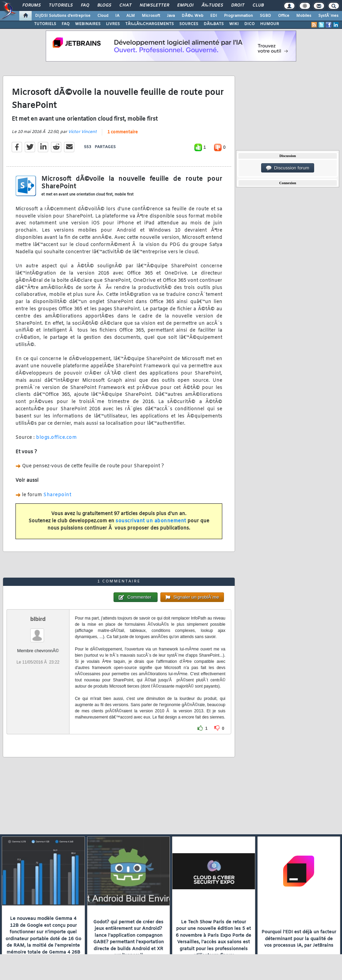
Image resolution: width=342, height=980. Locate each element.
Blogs (104, 5)
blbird (38, 619)
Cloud (103, 16)
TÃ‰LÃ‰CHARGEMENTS (149, 24)
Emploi (185, 5)
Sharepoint (57, 495)
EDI (214, 16)
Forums (31, 5)
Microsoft (151, 16)
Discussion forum (288, 168)
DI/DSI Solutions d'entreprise (63, 16)
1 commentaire (122, 132)
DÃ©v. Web (193, 16)
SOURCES (189, 24)
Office (284, 16)
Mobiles (304, 16)
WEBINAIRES (88, 24)
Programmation (238, 16)
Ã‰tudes (212, 5)
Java (171, 16)
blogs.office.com (56, 438)
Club (258, 5)
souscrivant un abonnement (151, 521)
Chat (125, 5)
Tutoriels (61, 5)
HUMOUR (270, 24)
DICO (249, 24)
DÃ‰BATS (214, 24)
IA (117, 16)
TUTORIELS (45, 24)
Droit (238, 5)
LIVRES (113, 24)
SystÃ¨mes (328, 16)
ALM (131, 16)
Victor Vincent (82, 132)
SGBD (265, 16)
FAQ (85, 5)
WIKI (234, 24)
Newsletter (154, 5)
